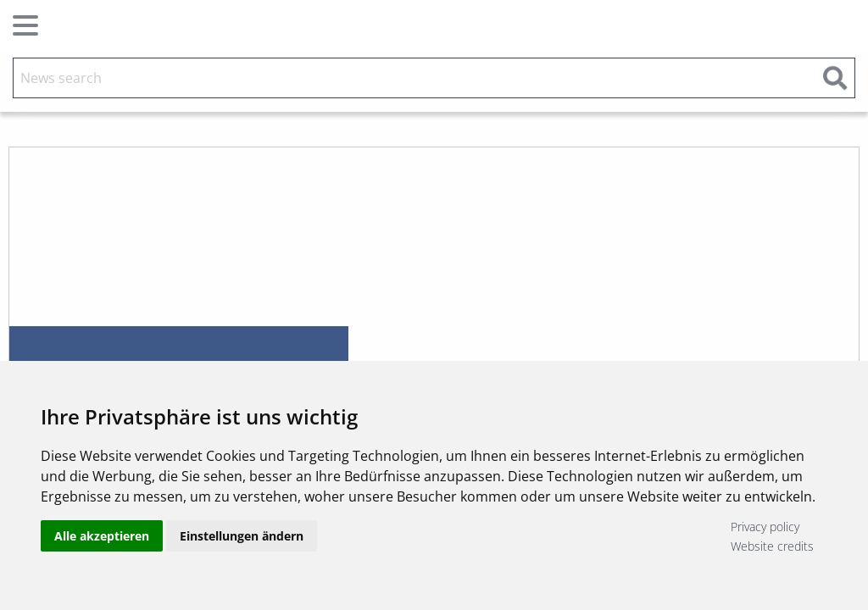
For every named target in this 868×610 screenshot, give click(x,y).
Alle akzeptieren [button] (102, 536)
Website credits (772, 546)
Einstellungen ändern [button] (242, 536)
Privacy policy (765, 527)
